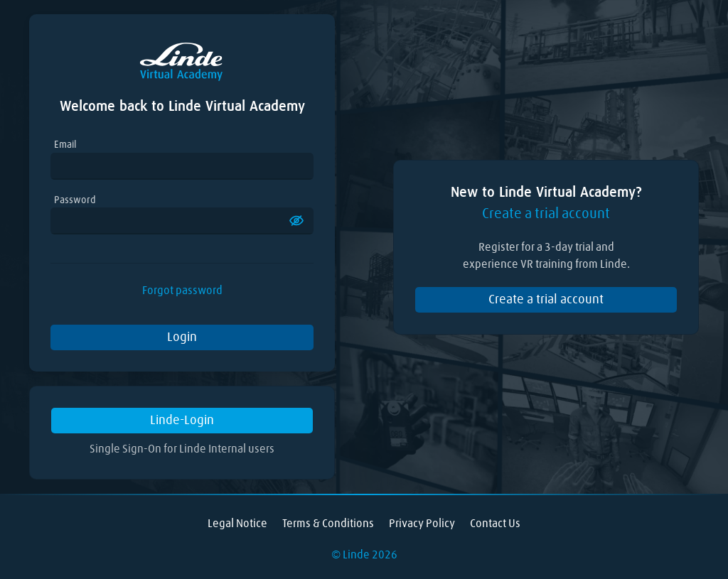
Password (75, 200)
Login (182, 337)
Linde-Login (182, 421)
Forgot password (182, 291)
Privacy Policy (422, 524)
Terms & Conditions (328, 524)
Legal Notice (237, 524)
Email (65, 145)
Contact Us (495, 524)
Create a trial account (546, 300)
